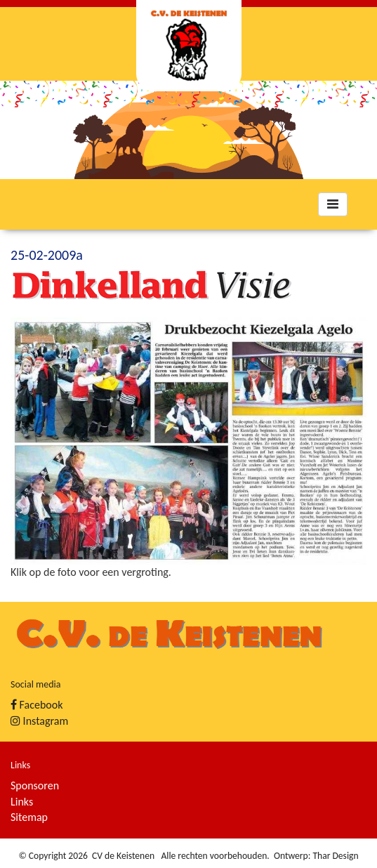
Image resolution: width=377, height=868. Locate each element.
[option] (188, 130)
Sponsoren (35, 785)
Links (22, 802)
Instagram (39, 721)
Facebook (37, 705)
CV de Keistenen (123, 856)
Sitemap (29, 817)
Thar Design (335, 856)
